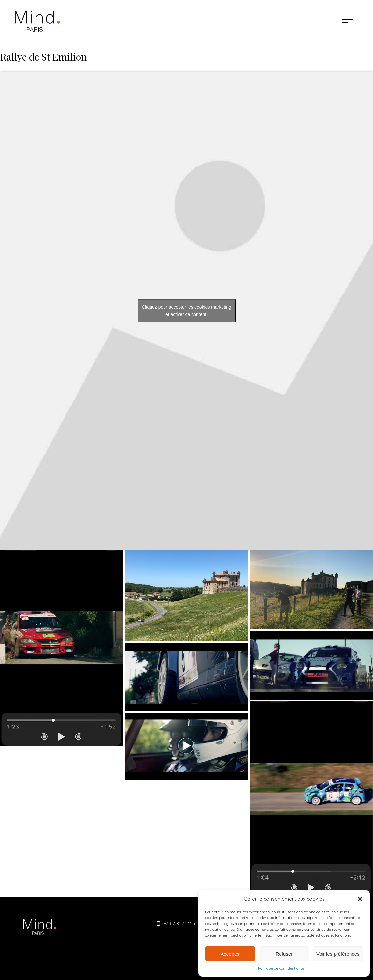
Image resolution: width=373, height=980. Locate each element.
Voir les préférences (338, 954)
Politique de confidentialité (281, 968)
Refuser (284, 954)
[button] (360, 899)
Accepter (230, 954)
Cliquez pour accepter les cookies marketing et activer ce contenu (186, 311)
